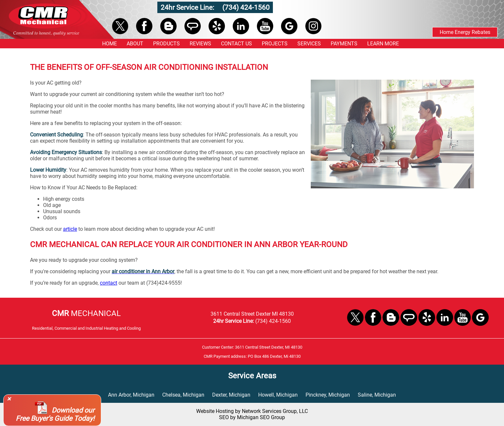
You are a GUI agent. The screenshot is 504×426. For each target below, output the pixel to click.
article (70, 229)
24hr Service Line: (188, 7)
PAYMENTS (344, 44)
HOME (110, 44)
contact (109, 283)
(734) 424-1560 (246, 7)
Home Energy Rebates (465, 32)
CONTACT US (236, 44)
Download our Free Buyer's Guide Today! (55, 414)
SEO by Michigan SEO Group (252, 417)
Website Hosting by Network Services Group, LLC (252, 411)
